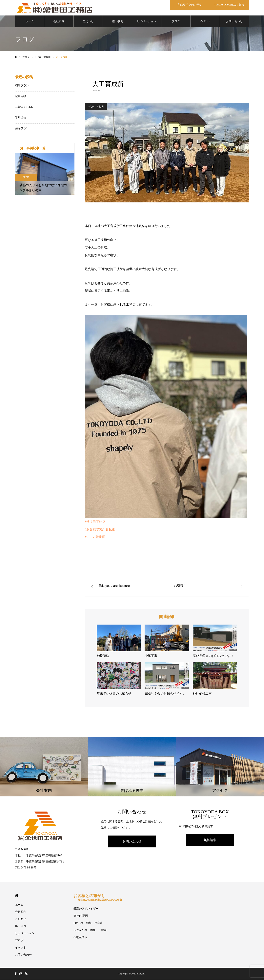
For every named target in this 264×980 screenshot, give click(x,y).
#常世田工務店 (95, 522)
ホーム (30, 22)
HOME (17, 896)
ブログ (176, 22)
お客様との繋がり (99, 898)
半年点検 (21, 118)
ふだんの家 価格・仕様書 (90, 930)
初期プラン (22, 86)
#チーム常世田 (95, 538)
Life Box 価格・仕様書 (88, 923)
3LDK (26, 178)
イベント (205, 22)
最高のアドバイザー (86, 909)
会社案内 (59, 22)
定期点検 (21, 97)
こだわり (88, 22)
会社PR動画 (81, 916)
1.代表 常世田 (96, 107)
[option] (45, 174)
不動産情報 (80, 938)
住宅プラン (22, 129)
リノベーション (147, 22)
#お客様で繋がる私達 (100, 530)
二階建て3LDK (24, 107)
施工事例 (117, 22)
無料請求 (210, 840)
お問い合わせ (234, 22)
